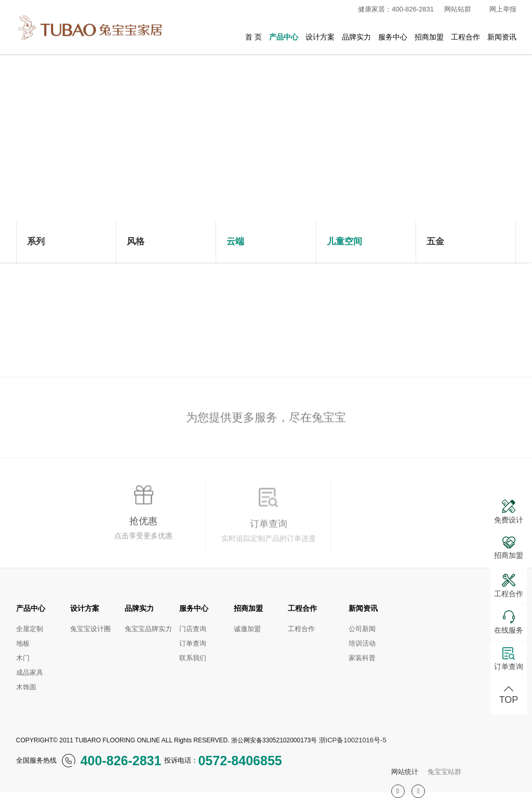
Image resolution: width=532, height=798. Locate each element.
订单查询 (193, 643)
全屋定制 (30, 629)
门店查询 (193, 629)
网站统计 (405, 772)
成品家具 (30, 672)
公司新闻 (362, 629)
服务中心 (393, 37)
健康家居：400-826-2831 (391, 9)
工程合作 (465, 37)
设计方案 (320, 37)
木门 (23, 658)
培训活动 (362, 643)
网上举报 (503, 9)
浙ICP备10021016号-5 (353, 740)
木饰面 (26, 687)
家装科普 (362, 658)
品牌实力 (356, 37)
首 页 (254, 37)
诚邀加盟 (247, 629)
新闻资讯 (502, 37)
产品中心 (284, 37)
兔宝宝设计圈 (90, 629)
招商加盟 (429, 37)
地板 (23, 643)
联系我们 (193, 658)
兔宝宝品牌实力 (148, 629)
